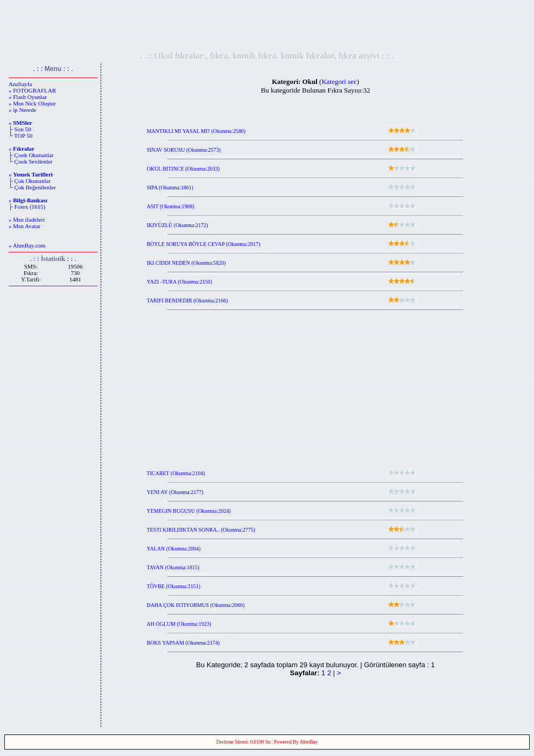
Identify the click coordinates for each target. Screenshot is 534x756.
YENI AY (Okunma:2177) (175, 492)
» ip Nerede (22, 110)
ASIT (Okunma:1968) (170, 206)
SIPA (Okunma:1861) (170, 188)
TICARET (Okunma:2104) (175, 473)
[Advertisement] (267, 25)
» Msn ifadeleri (27, 220)
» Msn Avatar (24, 226)
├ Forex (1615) (27, 207)
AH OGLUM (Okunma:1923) (179, 624)
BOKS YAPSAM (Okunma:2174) (183, 643)
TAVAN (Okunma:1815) (173, 567)
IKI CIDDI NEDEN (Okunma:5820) (186, 263)
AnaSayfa (20, 84)
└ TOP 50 (20, 136)
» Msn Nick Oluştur (32, 103)
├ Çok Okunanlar (30, 181)
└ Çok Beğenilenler (32, 187)
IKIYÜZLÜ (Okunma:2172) (177, 225)
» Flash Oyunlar (28, 97)
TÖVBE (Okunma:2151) (173, 586)
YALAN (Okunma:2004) (173, 549)
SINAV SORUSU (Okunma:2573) (183, 150)
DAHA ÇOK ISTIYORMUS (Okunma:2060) (195, 605)
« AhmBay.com (27, 245)
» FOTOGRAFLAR (32, 90)
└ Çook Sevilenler (31, 161)
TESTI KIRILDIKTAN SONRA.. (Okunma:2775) (201, 530)
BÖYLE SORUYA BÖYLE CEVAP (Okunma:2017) (203, 244)
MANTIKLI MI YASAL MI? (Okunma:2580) (196, 131)
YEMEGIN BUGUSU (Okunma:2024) (188, 511)
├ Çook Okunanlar (31, 155)
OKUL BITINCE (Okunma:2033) (183, 169)
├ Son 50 (20, 129)
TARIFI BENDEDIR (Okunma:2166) (187, 301)
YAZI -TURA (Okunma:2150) (179, 282)
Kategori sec (339, 82)
